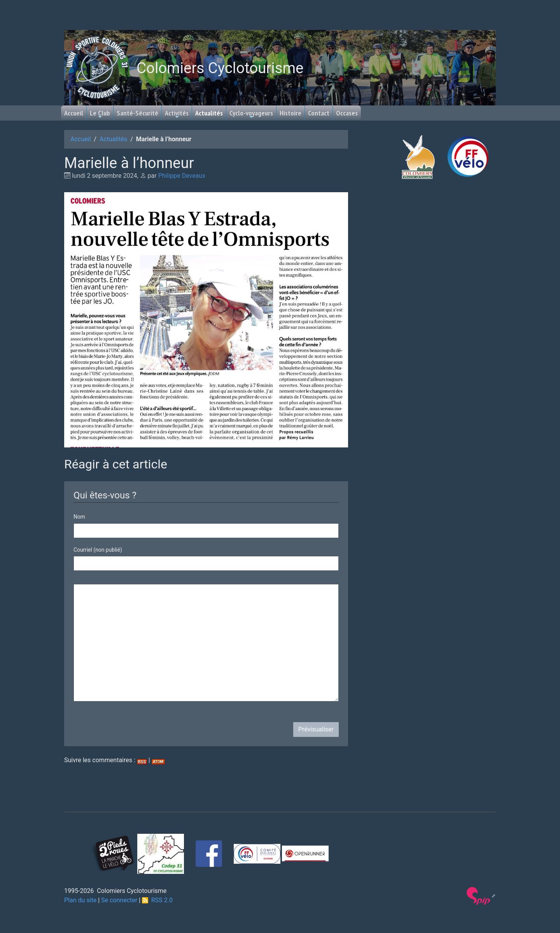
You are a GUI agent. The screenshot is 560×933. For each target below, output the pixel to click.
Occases (347, 113)
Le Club (100, 114)
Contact (319, 113)
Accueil (74, 113)
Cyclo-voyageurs (251, 114)
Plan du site (80, 900)
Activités (177, 114)
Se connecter (119, 900)
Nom (79, 517)
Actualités (209, 113)
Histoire (290, 113)
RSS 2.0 (157, 900)
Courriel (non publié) (98, 550)
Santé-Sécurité (137, 113)
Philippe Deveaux (182, 176)
